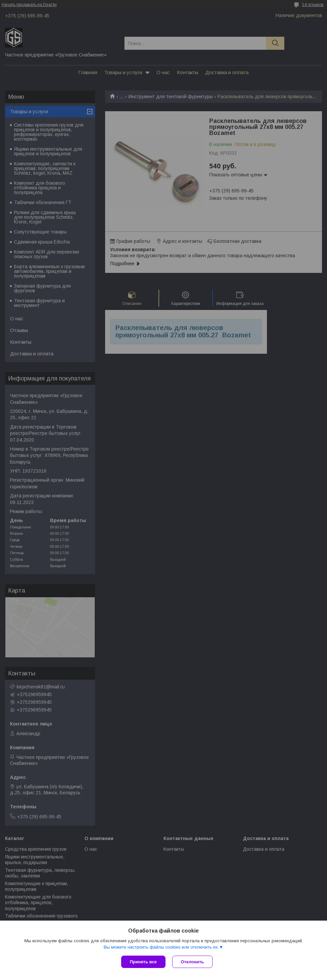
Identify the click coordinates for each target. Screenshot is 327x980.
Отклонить (192, 962)
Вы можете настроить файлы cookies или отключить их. (161, 947)
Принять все (143, 962)
